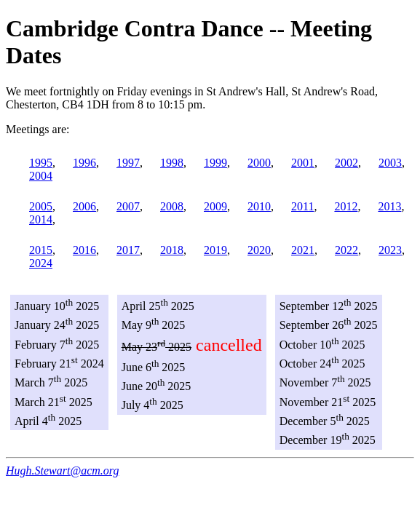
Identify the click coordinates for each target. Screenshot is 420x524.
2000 (259, 163)
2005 (41, 206)
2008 (172, 206)
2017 (128, 250)
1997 (128, 163)
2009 (215, 206)
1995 (41, 163)
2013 (389, 206)
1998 (172, 163)
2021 (303, 250)
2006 (84, 206)
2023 (390, 250)
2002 (346, 163)
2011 (302, 206)
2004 (41, 176)
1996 (84, 163)
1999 (215, 163)
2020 (259, 250)
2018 (172, 250)
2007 (128, 206)
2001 (303, 163)
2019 (215, 250)
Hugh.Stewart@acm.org (62, 471)
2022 (346, 250)
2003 (390, 163)
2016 (84, 250)
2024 (41, 263)
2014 (41, 219)
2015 (41, 250)
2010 (259, 206)
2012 (346, 206)
